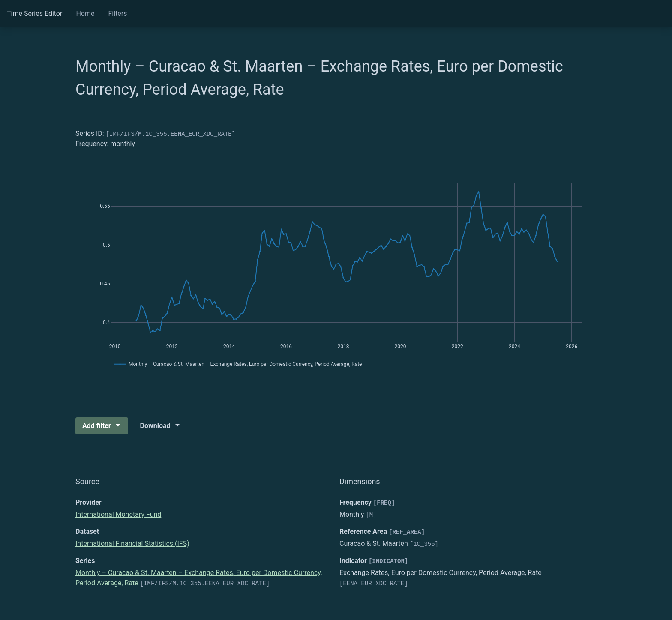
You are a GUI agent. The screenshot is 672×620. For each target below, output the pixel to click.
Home (85, 13)
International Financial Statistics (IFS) (132, 544)
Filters (117, 13)
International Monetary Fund (118, 514)
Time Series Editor (34, 13)
